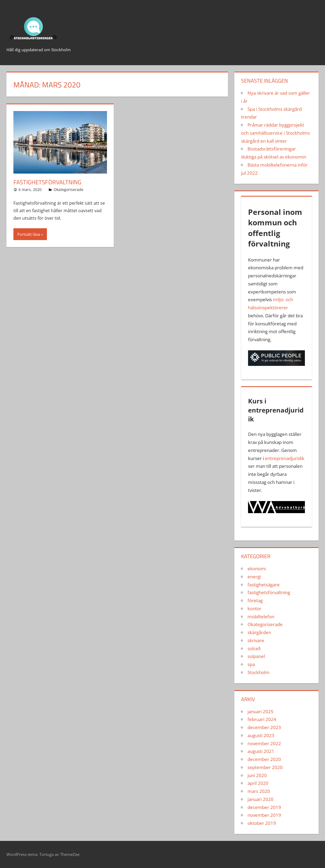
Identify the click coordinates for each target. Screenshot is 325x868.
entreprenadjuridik (285, 458)
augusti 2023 (261, 735)
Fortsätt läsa (29, 234)
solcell (254, 648)
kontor (254, 608)
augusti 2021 (261, 751)
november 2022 (264, 743)
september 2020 (265, 767)
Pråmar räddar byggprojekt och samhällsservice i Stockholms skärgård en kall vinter (276, 133)
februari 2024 (262, 719)
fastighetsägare (264, 585)
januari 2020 (261, 799)
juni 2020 (257, 775)
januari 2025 (261, 711)
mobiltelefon (261, 617)
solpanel (256, 656)
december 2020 (264, 759)
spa (251, 664)
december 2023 (264, 727)
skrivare (256, 640)
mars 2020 (259, 791)
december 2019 (264, 807)
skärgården (259, 632)
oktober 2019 (262, 823)
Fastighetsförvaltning (47, 182)
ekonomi (257, 569)
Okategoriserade (69, 190)
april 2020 (258, 783)
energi (254, 577)
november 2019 (264, 815)
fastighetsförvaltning (269, 592)
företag (255, 600)
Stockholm (258, 672)
